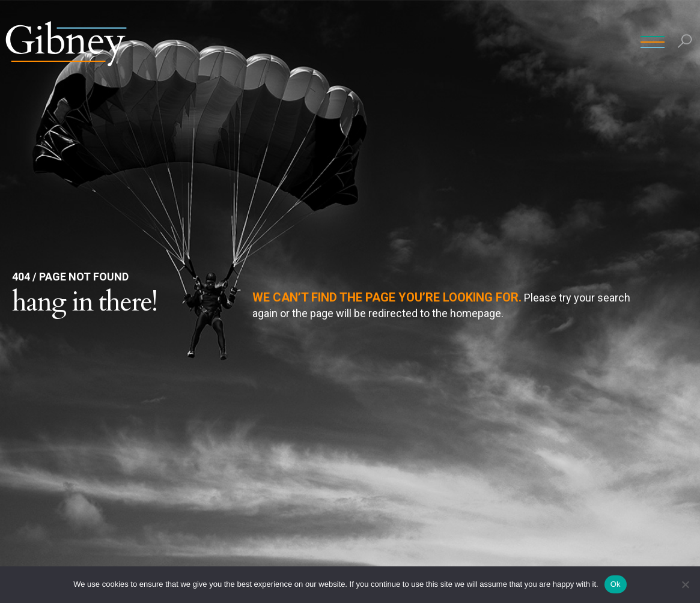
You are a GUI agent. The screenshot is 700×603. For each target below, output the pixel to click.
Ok (616, 584)
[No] (685, 584)
